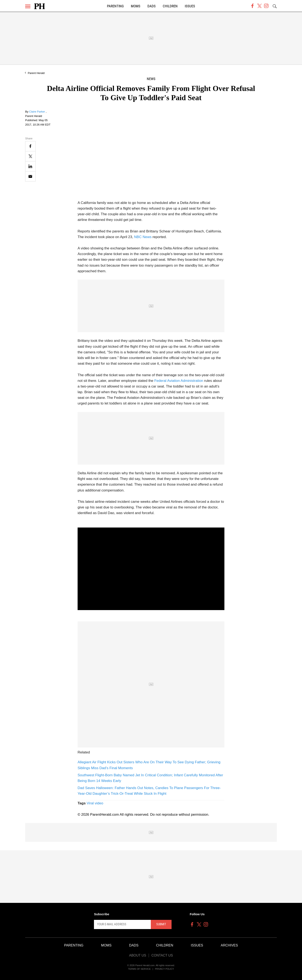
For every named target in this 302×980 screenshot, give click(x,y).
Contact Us (162, 955)
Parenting (115, 6)
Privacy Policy (165, 969)
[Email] (30, 176)
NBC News (143, 237)
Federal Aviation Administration (179, 381)
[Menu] (28, 6)
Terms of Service (139, 969)
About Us (138, 955)
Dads (152, 6)
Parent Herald (36, 73)
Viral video (95, 803)
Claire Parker (37, 112)
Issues (190, 6)
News (151, 79)
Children (170, 6)
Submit (161, 924)
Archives (229, 945)
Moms (136, 6)
